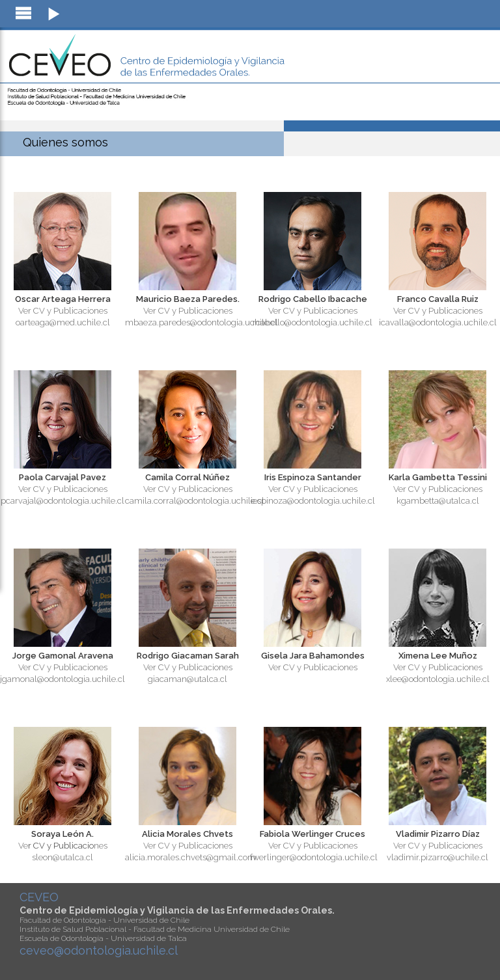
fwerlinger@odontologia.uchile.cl (314, 857)
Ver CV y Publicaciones (63, 311)
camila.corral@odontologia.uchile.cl (195, 501)
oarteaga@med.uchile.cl (63, 322)
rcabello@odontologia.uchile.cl (312, 322)
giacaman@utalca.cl (187, 679)
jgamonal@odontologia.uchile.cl (62, 679)
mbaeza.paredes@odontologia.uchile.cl (201, 322)
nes (101, 846)
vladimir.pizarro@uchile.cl (437, 857)
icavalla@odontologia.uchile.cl (438, 322)
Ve (23, 846)
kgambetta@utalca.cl (438, 501)
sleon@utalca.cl (62, 857)
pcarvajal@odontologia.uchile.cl (62, 501)
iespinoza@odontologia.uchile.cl (313, 501)
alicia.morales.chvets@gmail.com (190, 857)
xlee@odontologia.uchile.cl (438, 679)
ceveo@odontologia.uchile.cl (99, 950)
